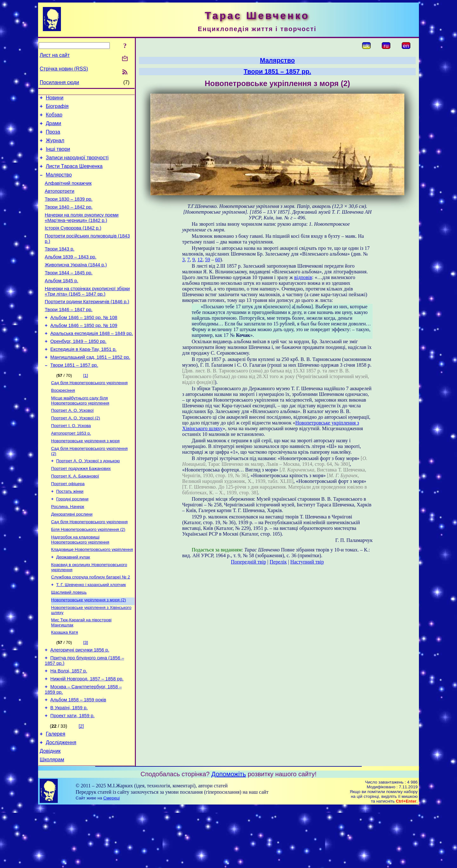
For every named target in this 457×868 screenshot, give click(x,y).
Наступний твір (307, 562)
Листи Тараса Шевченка (74, 175)
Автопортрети (60, 203)
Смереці (112, 859)
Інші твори (58, 156)
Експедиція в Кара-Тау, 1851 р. (84, 378)
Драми (53, 127)
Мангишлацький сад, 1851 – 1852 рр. (90, 387)
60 (218, 260)
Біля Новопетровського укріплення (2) (88, 572)
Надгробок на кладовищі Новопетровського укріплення (80, 583)
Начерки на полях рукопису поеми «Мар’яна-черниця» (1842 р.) (82, 232)
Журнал (55, 146)
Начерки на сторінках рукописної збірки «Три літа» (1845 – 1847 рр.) (87, 313)
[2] (81, 783)
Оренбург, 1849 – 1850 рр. (79, 369)
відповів (303, 277)
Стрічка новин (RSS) (64, 69)
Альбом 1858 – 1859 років (78, 755)
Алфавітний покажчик (68, 194)
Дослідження (61, 801)
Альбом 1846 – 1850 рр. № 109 (84, 351)
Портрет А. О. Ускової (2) (76, 452)
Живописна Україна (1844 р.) (76, 284)
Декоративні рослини (72, 555)
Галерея (55, 792)
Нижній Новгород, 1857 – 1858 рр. (87, 732)
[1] (86, 406)
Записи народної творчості (77, 165)
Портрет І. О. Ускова (71, 460)
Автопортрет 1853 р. (71, 468)
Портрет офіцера (68, 522)
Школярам (52, 821)
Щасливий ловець (69, 639)
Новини (55, 99)
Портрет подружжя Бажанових (81, 506)
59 (208, 260)
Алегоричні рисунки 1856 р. (80, 700)
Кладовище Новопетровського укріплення (92, 593)
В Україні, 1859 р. (69, 764)
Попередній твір (249, 562)
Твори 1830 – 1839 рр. (69, 211)
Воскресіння (63, 422)
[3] (86, 692)
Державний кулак (73, 601)
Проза (53, 137)
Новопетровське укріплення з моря (85, 476)
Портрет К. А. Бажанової (75, 514)
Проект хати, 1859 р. (73, 773)
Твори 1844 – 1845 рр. (69, 293)
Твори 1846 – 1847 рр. (69, 333)
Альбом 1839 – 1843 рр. (71, 275)
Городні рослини (72, 539)
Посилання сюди (59, 82)
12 (200, 260)
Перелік (278, 562)
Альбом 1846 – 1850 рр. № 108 (84, 342)
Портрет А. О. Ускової (72, 443)
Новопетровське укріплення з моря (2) (89, 648)
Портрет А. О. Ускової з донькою (88, 498)
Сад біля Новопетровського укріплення (89, 414)
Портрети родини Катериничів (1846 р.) (87, 324)
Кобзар (54, 118)
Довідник (50, 811)
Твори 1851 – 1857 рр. (74, 396)
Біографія (57, 108)
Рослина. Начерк (68, 547)
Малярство (59, 184)
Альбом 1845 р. (62, 302)
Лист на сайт (55, 55)
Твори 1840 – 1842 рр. (69, 220)
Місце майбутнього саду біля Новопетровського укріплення (80, 433)
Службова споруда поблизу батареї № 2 (91, 623)
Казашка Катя (65, 682)
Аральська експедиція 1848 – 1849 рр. (92, 360)
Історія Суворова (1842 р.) (73, 243)
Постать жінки (70, 531)
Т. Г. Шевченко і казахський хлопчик (91, 631)
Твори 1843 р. (60, 266)
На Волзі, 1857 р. (69, 723)
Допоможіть (229, 835)
